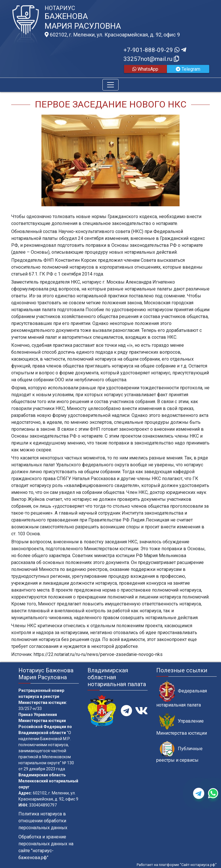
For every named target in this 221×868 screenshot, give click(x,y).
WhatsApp (145, 69)
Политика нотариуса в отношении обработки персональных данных (43, 821)
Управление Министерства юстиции (182, 724)
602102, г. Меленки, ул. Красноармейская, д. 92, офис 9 (112, 35)
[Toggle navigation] (110, 85)
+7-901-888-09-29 (155, 50)
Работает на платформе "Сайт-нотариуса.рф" (177, 865)
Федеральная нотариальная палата (182, 694)
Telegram (188, 69)
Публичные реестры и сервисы (179, 752)
